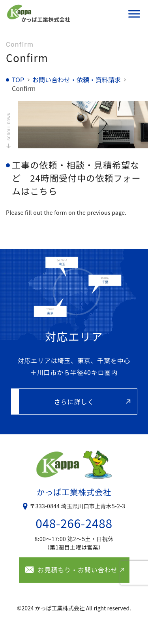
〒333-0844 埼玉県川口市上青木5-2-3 (78, 506)
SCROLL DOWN (9, 126)
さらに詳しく (74, 402)
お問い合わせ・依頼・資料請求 (77, 80)
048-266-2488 (74, 523)
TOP (18, 80)
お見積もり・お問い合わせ (78, 570)
